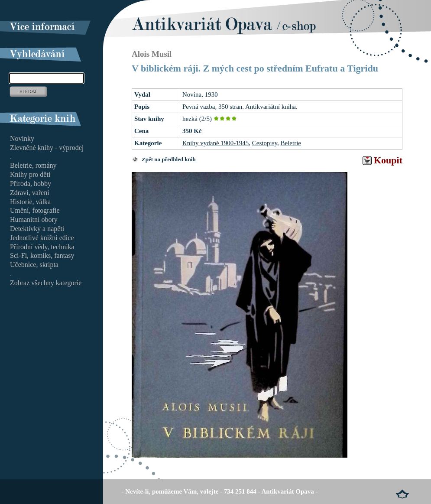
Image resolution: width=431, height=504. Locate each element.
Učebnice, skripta (34, 265)
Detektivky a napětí (37, 229)
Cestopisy (265, 143)
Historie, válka (30, 202)
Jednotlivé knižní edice (42, 238)
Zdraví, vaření (30, 193)
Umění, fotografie (35, 210)
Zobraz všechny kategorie (46, 283)
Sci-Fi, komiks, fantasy (42, 255)
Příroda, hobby (31, 184)
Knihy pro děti (30, 174)
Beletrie (291, 143)
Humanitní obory (34, 219)
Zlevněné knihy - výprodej (47, 148)
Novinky (22, 138)
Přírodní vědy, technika (42, 247)
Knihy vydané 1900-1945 (215, 143)
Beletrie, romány (33, 165)
